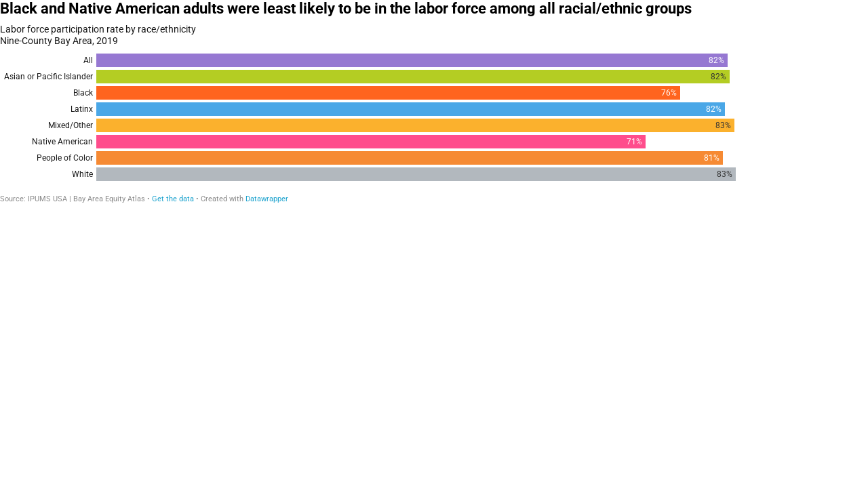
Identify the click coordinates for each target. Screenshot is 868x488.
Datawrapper (267, 199)
